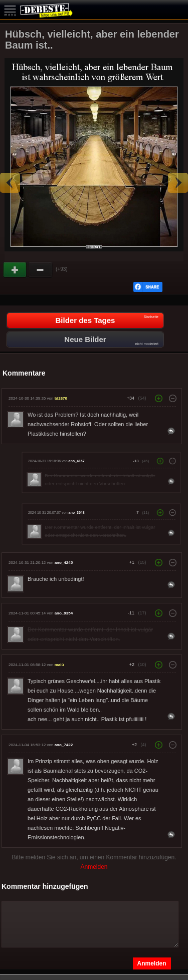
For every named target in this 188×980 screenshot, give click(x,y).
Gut (16, 270)
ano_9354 (64, 613)
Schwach (41, 270)
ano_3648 (77, 512)
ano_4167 (77, 461)
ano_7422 (64, 745)
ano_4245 (64, 563)
